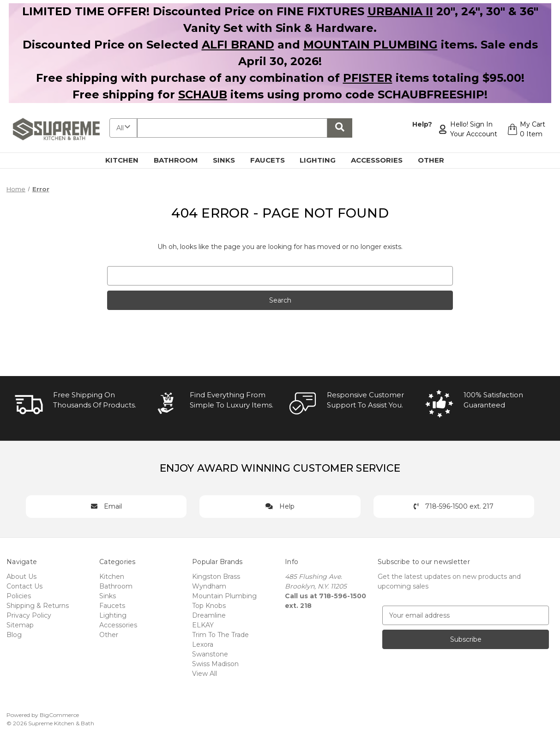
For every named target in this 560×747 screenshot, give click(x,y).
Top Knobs (209, 606)
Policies (19, 596)
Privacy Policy (29, 615)
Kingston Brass (216, 577)
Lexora (203, 644)
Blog (14, 635)
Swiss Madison (215, 664)
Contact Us (24, 586)
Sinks (229, 160)
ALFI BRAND (238, 45)
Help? (422, 124)
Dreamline (209, 615)
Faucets (273, 160)
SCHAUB (203, 94)
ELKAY (203, 625)
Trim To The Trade (220, 635)
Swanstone (210, 654)
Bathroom (181, 160)
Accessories (382, 160)
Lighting (323, 160)
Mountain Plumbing (224, 596)
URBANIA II (400, 11)
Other (436, 160)
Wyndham (209, 586)
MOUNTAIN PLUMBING (370, 45)
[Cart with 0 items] (526, 129)
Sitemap (20, 625)
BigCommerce (59, 715)
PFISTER (368, 78)
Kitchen (127, 160)
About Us (21, 577)
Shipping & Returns (38, 606)
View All (205, 674)
